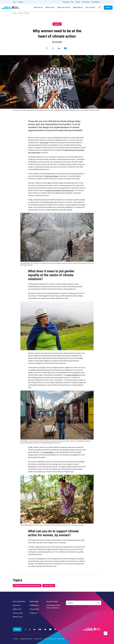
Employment (34, 605)
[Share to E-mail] (65, 48)
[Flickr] (40, 629)
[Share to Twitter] (53, 48)
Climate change (49, 586)
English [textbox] (97, 2)
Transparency (86, 2)
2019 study (44, 143)
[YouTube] (50, 629)
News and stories (19, 601)
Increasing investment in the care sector (59, 190)
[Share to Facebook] (47, 48)
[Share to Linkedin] (59, 48)
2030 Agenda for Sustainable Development (27, 586)
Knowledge (66, 2)
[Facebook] (26, 629)
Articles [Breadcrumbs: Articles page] (20, 13)
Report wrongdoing (50, 639)
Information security (26, 639)
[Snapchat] (45, 629)
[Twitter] (30, 629)
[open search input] (99, 7)
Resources (17, 605)
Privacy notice (38, 639)
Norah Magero (49, 452)
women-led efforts (73, 375)
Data (72, 2)
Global (15, 2)
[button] (106, 633)
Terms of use (61, 639)
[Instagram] (55, 629)
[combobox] (97, 2)
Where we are (18, 617)
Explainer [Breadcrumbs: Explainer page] (27, 13)
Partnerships (34, 601)
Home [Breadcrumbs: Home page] (15, 13)
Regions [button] (21, 2)
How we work (18, 613)
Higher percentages (52, 176)
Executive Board (52, 601)
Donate (108, 8)
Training (78, 2)
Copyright (16, 639)
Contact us (33, 613)
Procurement (34, 609)
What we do (17, 609)
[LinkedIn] (35, 629)
